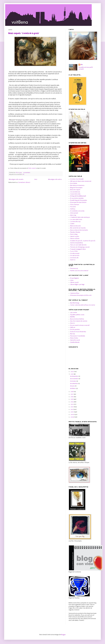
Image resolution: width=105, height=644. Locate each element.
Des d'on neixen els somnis (79, 321)
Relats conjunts (32, 168)
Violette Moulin (75, 342)
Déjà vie (73, 327)
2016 (72, 397)
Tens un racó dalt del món (78, 245)
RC (24, 174)
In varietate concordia (77, 211)
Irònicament (74, 213)
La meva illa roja (75, 222)
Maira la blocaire (75, 226)
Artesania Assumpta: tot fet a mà (81, 295)
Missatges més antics (55, 179)
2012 (72, 407)
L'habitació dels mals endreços (80, 217)
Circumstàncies (75, 192)
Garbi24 (73, 209)
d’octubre (73, 381)
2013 (72, 404)
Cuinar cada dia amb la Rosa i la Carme (83, 305)
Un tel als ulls (74, 258)
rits (17, 173)
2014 (72, 402)
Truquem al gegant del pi (78, 249)
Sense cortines (75, 239)
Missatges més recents (16, 179)
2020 (72, 372)
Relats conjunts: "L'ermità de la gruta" (24, 33)
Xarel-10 (73, 260)
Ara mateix (74, 183)
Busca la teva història (77, 319)
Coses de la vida (75, 194)
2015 (72, 399)
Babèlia (73, 317)
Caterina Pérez (75, 293)
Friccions (73, 207)
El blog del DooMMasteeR (78, 196)
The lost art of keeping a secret (80, 247)
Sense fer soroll (75, 340)
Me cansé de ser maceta (78, 228)
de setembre (74, 384)
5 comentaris (27, 173)
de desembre (74, 376)
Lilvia (72, 280)
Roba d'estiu (74, 338)
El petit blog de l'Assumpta (79, 200)
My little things (75, 303)
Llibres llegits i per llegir (77, 285)
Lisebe (72, 224)
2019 (72, 374)
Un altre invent (75, 254)
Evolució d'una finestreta (78, 332)
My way (73, 334)
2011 (72, 409)
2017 (72, 394)
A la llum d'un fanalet (77, 179)
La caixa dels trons (76, 220)
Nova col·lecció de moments (79, 230)
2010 (72, 412)
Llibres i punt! (74, 282)
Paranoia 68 (74, 269)
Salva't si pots (75, 237)
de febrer (73, 389)
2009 (72, 415)
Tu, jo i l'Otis (74, 251)
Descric (73, 323)
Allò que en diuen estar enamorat (81, 181)
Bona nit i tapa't (75, 190)
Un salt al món (75, 256)
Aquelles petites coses (77, 315)
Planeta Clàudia (75, 232)
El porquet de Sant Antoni (78, 202)
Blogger (63, 635)
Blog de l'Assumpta (76, 188)
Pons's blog (74, 234)
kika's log (73, 215)
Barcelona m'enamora (77, 185)
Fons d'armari (75, 205)
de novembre (74, 379)
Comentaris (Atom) (24, 182)
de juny (73, 386)
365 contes (74, 313)
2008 (72, 417)
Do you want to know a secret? (80, 325)
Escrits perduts (75, 330)
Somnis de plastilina (77, 243)
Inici (36, 179)
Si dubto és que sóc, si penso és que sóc (83, 241)
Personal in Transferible (78, 336)
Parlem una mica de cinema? (79, 271)
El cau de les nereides (77, 198)
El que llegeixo (75, 278)
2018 (72, 392)
